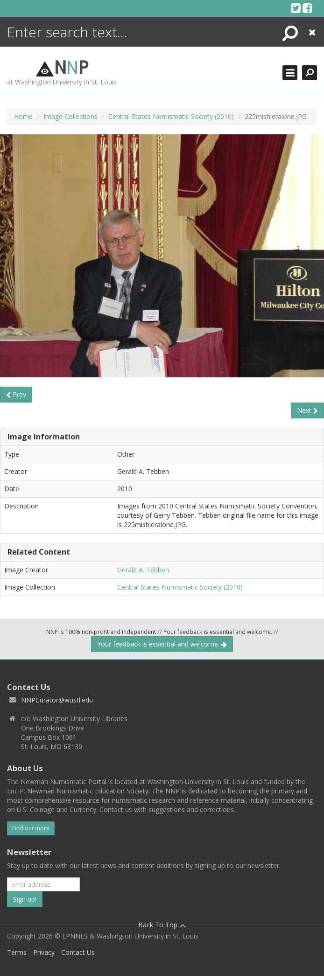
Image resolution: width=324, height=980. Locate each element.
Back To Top (162, 925)
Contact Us (78, 952)
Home (23, 116)
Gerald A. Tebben (143, 570)
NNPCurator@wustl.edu (57, 700)
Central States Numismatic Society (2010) (171, 116)
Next (307, 410)
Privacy (44, 952)
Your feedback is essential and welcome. (162, 644)
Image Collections (70, 116)
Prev (16, 394)
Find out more (31, 828)
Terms (17, 952)
